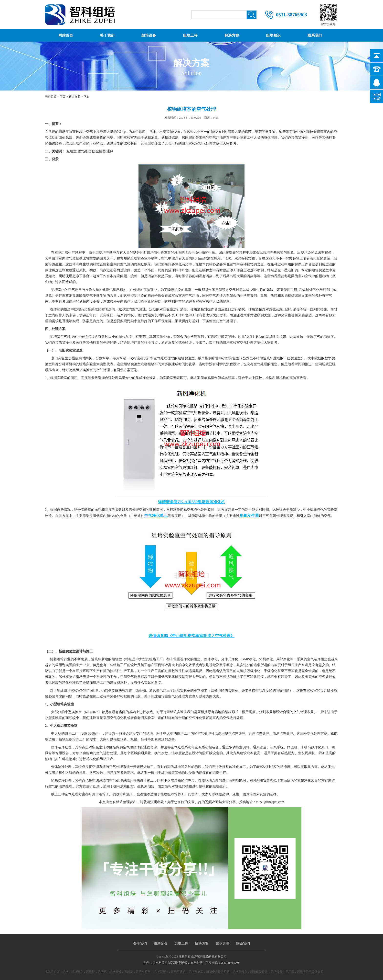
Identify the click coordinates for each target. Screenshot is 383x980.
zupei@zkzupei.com (270, 802)
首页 (63, 97)
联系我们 (315, 35)
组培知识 (273, 35)
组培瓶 (102, 972)
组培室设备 (240, 972)
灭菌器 (128, 972)
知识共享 (223, 944)
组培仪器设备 (259, 972)
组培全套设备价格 (218, 972)
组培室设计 (161, 972)
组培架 (90, 972)
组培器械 (115, 972)
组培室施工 (196, 972)
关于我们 (107, 35)
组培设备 (149, 35)
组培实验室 (143, 972)
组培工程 (190, 35)
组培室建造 (178, 972)
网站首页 (66, 35)
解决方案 (232, 35)
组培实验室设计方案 (310, 972)
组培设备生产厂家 (282, 972)
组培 (65, 972)
